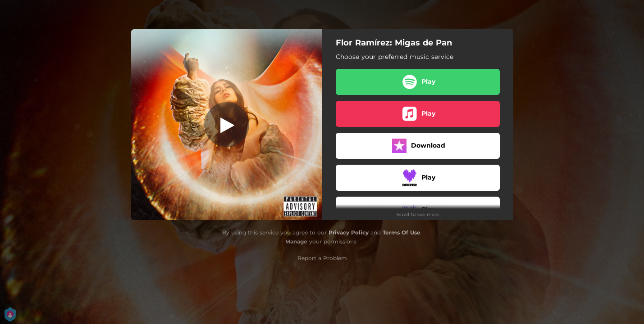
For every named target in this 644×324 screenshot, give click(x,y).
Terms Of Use (402, 232)
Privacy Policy (349, 232)
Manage (296, 241)
